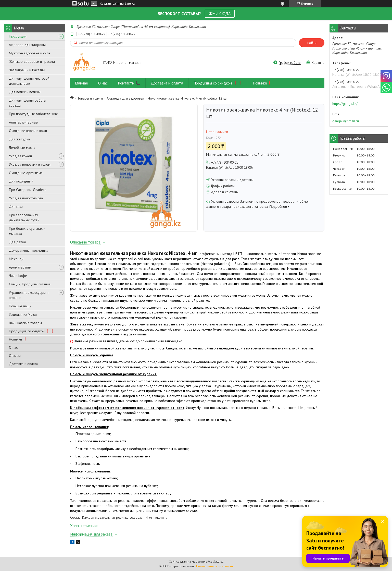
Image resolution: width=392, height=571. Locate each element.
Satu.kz (218, 561)
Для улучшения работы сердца (28, 103)
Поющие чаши (20, 306)
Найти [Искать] (312, 43)
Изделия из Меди (23, 314)
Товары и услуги (90, 98)
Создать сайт (109, 4)
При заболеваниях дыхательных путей (24, 217)
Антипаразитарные (23, 122)
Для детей (17, 242)
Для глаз (16, 206)
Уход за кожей (20, 156)
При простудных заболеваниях (33, 114)
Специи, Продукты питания (30, 284)
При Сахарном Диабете (28, 190)
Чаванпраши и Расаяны (27, 70)
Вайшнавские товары (25, 323)
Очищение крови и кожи (28, 131)
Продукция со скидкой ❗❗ (32, 331)
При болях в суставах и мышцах (27, 231)
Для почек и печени (25, 92)
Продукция (18, 36)
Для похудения (21, 181)
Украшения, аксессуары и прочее (29, 295)
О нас (13, 347)
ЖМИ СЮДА (220, 14)
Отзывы (15, 356)
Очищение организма (26, 173)
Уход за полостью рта (26, 198)
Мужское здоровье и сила (29, 53)
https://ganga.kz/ (345, 104)
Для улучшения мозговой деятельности (29, 81)
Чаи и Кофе (18, 276)
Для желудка (19, 139)
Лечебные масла (22, 148)
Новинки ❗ (18, 339)
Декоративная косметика (29, 250)
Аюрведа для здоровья (28, 45)
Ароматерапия (20, 267)
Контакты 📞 (129, 83)
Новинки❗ (262, 83)
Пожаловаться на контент (215, 566)
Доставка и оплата (23, 364)
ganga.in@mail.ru (346, 121)
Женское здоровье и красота (32, 62)
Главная (81, 83)
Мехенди (16, 259)
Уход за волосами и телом (30, 164)
